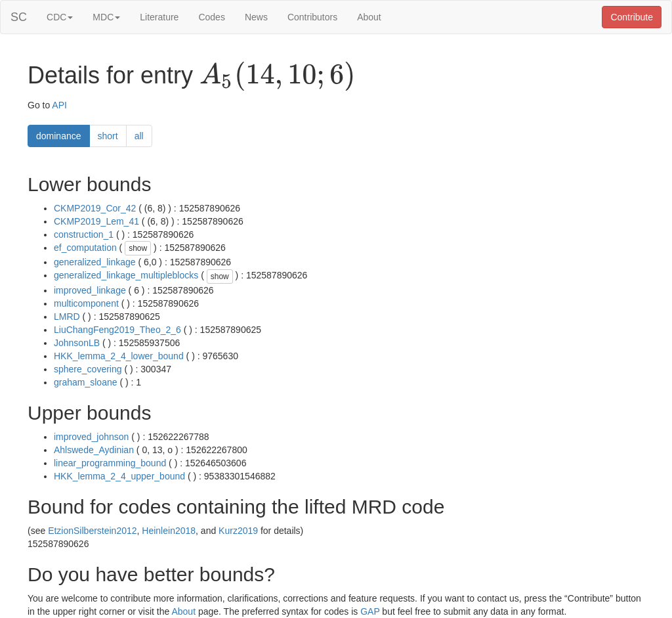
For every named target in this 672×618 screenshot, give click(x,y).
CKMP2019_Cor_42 (95, 208)
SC (19, 17)
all (139, 136)
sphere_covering (88, 369)
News (256, 17)
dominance (59, 136)
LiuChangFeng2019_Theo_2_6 (117, 330)
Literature (159, 17)
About (369, 17)
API (59, 105)
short (108, 136)
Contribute (632, 17)
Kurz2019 (238, 531)
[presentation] (277, 76)
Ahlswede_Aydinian (94, 450)
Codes (211, 17)
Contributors (312, 17)
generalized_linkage (95, 262)
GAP (370, 611)
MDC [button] (106, 17)
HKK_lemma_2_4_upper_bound (119, 476)
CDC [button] (60, 17)
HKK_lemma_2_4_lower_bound (119, 356)
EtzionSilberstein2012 (92, 531)
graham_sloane (86, 382)
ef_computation (85, 248)
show (138, 248)
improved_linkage (90, 290)
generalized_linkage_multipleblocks (126, 275)
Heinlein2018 (169, 531)
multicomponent (86, 303)
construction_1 (84, 234)
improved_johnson (91, 437)
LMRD (67, 317)
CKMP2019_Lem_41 (96, 221)
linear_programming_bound (110, 463)
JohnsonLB (77, 343)
